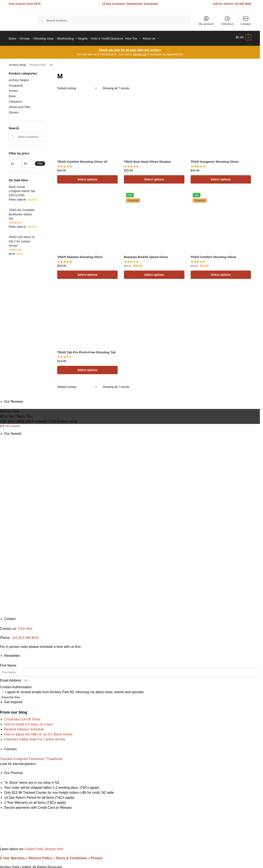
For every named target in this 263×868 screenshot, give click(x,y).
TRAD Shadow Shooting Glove (80, 255)
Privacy (97, 856)
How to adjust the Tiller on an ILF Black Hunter (38, 732)
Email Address (11, 678)
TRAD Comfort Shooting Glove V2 (82, 159)
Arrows (13, 88)
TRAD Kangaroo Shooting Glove (215, 159)
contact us (140, 52)
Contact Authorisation (16, 685)
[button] (243, 37)
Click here (25, 626)
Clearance (15, 99)
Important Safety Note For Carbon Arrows (35, 737)
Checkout (227, 21)
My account (206, 21)
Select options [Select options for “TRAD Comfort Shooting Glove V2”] (88, 177)
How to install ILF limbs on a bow (28, 722)
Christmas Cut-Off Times (22, 717)
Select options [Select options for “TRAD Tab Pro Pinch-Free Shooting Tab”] (88, 368)
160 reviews (13, 424)
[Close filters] (46, 71)
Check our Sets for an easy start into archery (130, 48)
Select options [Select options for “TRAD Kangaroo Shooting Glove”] (221, 177)
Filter (40, 161)
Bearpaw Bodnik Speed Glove (146, 255)
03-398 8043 (243, 4)
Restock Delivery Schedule (24, 727)
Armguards (16, 83)
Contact (246, 21)
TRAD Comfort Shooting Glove (213, 255)
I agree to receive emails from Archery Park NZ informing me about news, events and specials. (75, 690)
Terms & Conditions (71, 856)
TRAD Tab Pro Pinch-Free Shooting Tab (86, 350)
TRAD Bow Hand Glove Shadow (148, 159)
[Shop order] (77, 86)
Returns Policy (40, 856)
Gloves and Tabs (20, 105)
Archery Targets (19, 78)
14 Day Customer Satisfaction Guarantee (130, 4)
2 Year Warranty (12, 856)
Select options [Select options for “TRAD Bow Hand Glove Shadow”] (154, 177)
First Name (8, 663)
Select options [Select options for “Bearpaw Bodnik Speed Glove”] (154, 272)
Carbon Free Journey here (43, 847)
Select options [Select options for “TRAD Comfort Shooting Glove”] (221, 272)
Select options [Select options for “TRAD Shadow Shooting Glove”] (88, 272)
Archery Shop (17, 63)
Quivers (14, 110)
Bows (12, 94)
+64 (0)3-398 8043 (25, 635)
